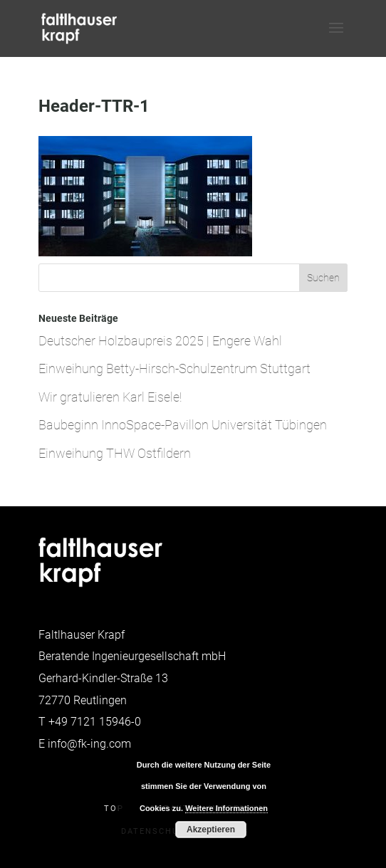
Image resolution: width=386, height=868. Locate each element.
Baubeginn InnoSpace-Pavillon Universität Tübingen (183, 425)
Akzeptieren (211, 830)
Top (114, 809)
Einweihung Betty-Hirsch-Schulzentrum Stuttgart (174, 368)
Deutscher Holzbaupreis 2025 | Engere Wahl (160, 341)
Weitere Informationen (226, 808)
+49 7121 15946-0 (95, 722)
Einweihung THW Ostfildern (115, 453)
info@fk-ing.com (89, 744)
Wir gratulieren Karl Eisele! (110, 397)
